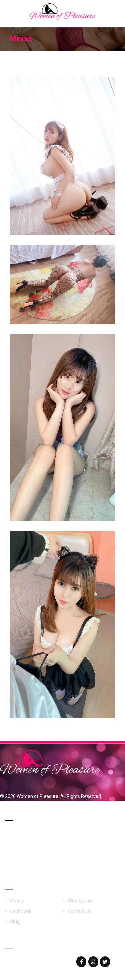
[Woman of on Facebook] (81, 962)
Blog (15, 922)
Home (17, 901)
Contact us (79, 911)
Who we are (80, 901)
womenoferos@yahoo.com (47, 962)
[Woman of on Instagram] (93, 962)
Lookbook (21, 911)
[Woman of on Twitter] (105, 962)
